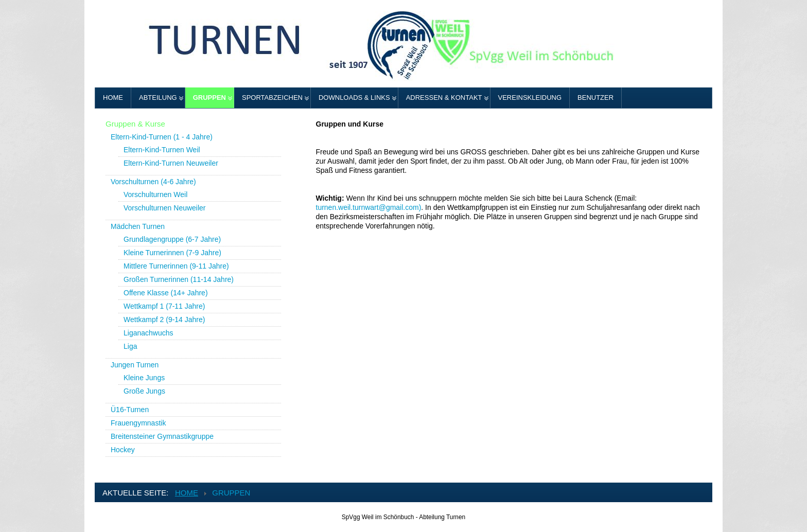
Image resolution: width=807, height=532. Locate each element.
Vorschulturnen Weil (155, 194)
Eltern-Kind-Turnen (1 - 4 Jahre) (162, 137)
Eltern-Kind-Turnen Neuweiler (171, 163)
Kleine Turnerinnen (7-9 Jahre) (172, 253)
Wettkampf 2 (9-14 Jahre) (164, 320)
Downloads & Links (354, 97)
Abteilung (158, 97)
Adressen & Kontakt (444, 97)
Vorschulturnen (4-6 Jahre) (153, 182)
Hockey (123, 450)
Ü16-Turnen (130, 410)
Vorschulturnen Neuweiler (165, 208)
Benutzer (595, 97)
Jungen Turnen (135, 365)
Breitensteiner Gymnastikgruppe (162, 436)
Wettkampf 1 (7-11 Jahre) (164, 306)
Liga (130, 346)
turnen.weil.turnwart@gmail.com (367, 207)
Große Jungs (144, 391)
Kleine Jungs (144, 378)
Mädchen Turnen (138, 226)
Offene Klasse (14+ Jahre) (166, 293)
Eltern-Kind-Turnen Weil (162, 150)
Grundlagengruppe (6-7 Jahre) (172, 239)
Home (113, 97)
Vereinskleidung (530, 97)
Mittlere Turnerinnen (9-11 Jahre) (176, 266)
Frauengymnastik (138, 423)
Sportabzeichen (272, 97)
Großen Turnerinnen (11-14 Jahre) (179, 279)
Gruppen (209, 97)
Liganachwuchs (148, 333)
